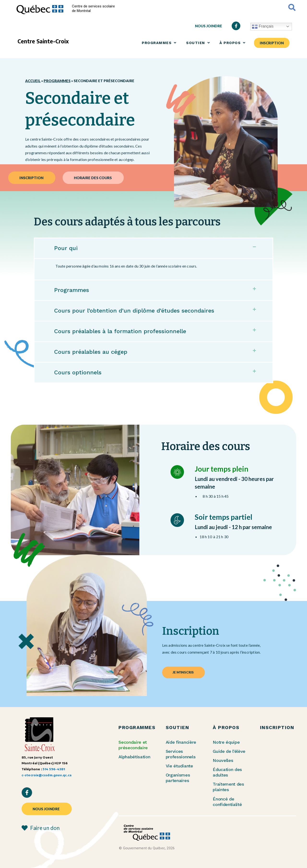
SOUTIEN (198, 43)
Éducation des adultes (227, 772)
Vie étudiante (179, 766)
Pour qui (67, 248)
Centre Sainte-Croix (43, 41)
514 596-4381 (54, 769)
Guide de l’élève (229, 751)
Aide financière (181, 742)
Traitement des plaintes (228, 787)
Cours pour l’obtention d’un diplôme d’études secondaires (141, 311)
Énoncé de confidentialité (227, 802)
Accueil (33, 81)
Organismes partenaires (178, 778)
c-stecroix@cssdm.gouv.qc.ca (47, 775)
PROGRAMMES (159, 43)
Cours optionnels (80, 372)
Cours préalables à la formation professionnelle (125, 331)
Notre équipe (226, 742)
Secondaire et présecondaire (133, 745)
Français (263, 27)
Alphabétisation (134, 757)
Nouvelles (223, 760)
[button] (153, 248)
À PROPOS (233, 43)
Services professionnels (181, 754)
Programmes (57, 81)
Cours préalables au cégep (93, 352)
